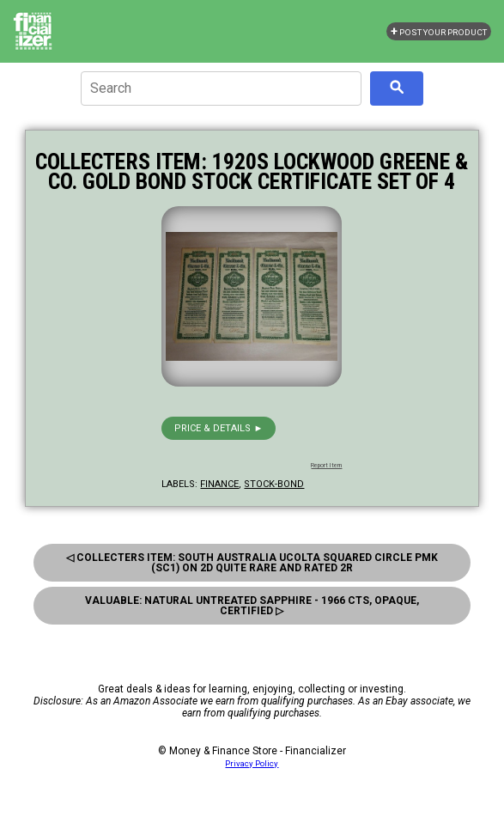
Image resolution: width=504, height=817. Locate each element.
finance (219, 484)
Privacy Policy (252, 763)
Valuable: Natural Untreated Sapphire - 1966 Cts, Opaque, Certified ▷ (252, 606)
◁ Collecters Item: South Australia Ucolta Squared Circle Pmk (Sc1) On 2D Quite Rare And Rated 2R (252, 563)
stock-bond (274, 484)
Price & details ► (219, 428)
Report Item (326, 466)
